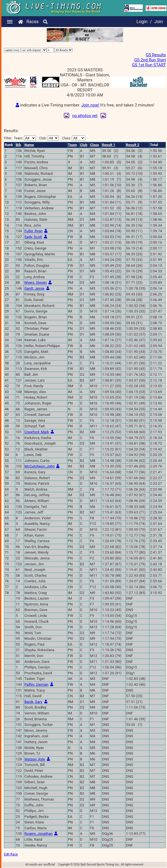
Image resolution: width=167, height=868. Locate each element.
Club (84, 145)
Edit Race (11, 854)
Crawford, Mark (37, 432)
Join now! (90, 105)
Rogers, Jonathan (39, 834)
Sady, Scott (33, 237)
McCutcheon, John (40, 466)
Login (142, 22)
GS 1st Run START (149, 65)
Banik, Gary (33, 702)
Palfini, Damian (36, 684)
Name (29, 145)
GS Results (156, 55)
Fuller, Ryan (34, 231)
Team (73, 145)
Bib (19, 145)
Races (33, 22)
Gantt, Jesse (35, 288)
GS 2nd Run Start (150, 60)
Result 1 (109, 145)
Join (159, 22)
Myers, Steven (36, 283)
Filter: (20, 138)
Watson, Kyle (35, 759)
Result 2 (133, 145)
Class (94, 145)
